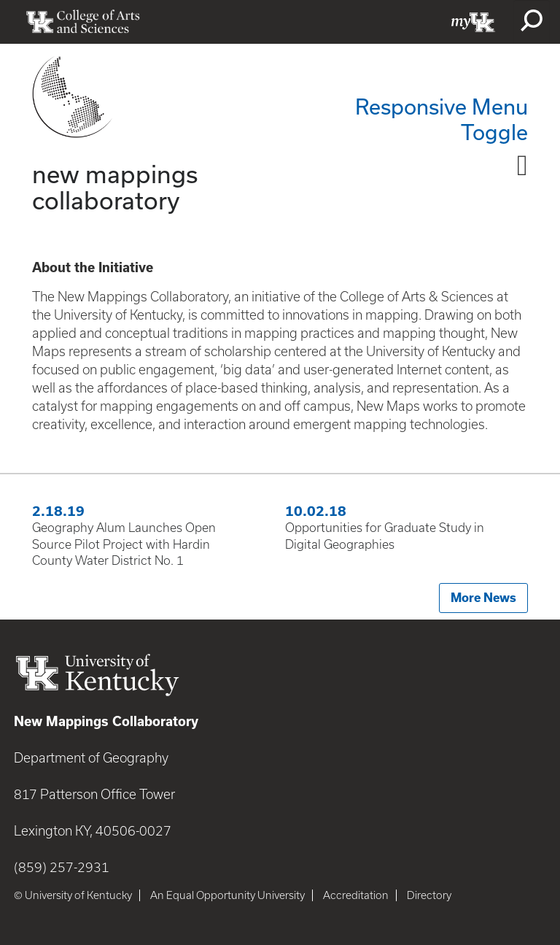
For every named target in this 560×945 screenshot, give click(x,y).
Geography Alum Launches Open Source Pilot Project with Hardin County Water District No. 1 (124, 544)
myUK (473, 22)
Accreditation (356, 895)
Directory (429, 895)
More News (483, 598)
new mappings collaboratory (115, 186)
